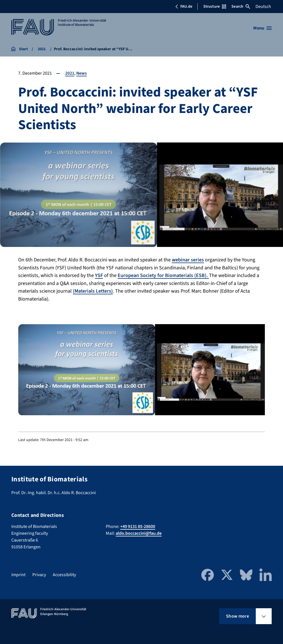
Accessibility (64, 574)
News (82, 73)
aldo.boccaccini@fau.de (139, 533)
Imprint (18, 574)
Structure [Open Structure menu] (215, 7)
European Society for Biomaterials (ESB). (164, 275)
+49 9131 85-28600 (138, 526)
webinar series (188, 260)
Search (241, 7)
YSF (99, 275)
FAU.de (184, 7)
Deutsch (263, 7)
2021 (70, 73)
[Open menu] (262, 28)
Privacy (39, 574)
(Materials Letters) (93, 290)
